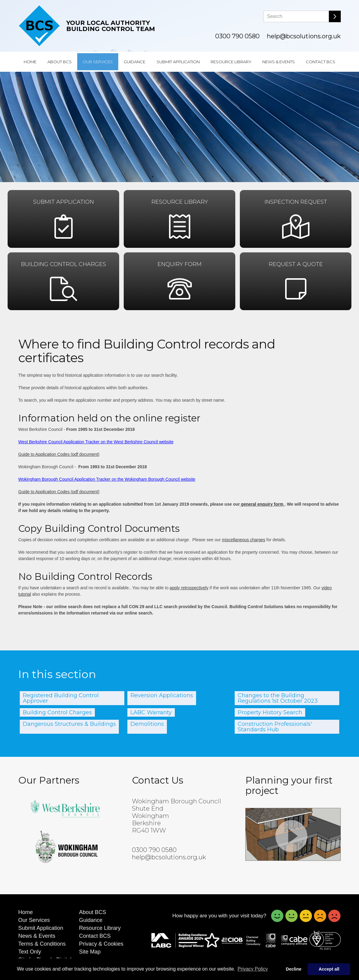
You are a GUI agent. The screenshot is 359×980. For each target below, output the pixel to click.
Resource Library (231, 62)
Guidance (135, 62)
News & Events (279, 62)
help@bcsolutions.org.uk (304, 36)
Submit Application (178, 62)
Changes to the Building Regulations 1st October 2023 (278, 698)
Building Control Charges (57, 712)
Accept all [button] (329, 969)
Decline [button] (293, 969)
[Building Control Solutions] (39, 26)
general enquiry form (262, 504)
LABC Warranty (151, 712)
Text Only (30, 952)
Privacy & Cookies (101, 944)
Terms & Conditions (42, 944)
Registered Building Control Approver (61, 698)
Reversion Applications (162, 695)
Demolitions (147, 724)
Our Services (98, 62)
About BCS (60, 62)
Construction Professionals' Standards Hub (275, 727)
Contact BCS (321, 62)
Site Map (90, 952)
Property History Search (270, 712)
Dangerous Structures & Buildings (69, 724)
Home (30, 62)
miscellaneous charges (243, 540)
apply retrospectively (189, 588)
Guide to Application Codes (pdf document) (59, 454)
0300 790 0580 (237, 36)
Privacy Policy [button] (253, 969)
